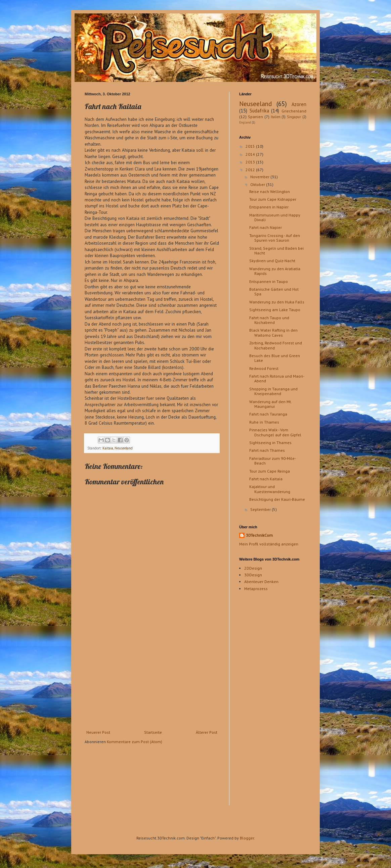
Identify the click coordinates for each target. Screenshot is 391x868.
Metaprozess (256, 589)
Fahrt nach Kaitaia (266, 479)
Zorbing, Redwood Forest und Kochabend (276, 345)
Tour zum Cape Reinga (270, 471)
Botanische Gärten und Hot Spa (274, 292)
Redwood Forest (264, 368)
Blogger (247, 838)
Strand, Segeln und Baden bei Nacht (276, 251)
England (245, 122)
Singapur (294, 117)
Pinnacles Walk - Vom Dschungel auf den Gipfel (275, 432)
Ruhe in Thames (264, 422)
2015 (251, 146)
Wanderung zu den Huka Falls (277, 302)
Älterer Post (207, 732)
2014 (251, 154)
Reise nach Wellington (270, 191)
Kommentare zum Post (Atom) (135, 742)
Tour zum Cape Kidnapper (273, 199)
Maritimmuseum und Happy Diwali (275, 217)
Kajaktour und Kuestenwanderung (270, 489)
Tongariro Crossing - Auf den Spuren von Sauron (275, 238)
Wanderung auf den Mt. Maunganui (270, 404)
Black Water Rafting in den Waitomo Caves (273, 332)
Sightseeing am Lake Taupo (275, 310)
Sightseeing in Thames (270, 443)
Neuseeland (255, 104)
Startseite (153, 732)
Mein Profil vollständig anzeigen (269, 544)
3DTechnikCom (259, 535)
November (260, 177)
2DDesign (253, 568)
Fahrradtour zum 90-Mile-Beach (273, 461)
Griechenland (294, 111)
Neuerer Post (98, 732)
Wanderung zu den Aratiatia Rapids (275, 271)
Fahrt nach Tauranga (268, 414)
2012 (251, 170)
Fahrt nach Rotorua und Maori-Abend (277, 378)
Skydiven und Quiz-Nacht (272, 261)
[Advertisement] (152, 680)
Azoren (299, 104)
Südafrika (259, 111)
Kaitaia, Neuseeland (118, 448)
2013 (251, 162)
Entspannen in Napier (269, 207)
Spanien (255, 117)
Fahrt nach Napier (266, 227)
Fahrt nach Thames (267, 450)
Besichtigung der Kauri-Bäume (277, 499)
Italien (276, 117)
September (261, 509)
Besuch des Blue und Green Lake (275, 358)
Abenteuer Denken (261, 582)
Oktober (258, 184)
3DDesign (253, 575)
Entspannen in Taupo (269, 281)
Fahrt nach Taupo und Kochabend (269, 320)
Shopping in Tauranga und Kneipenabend (273, 391)
